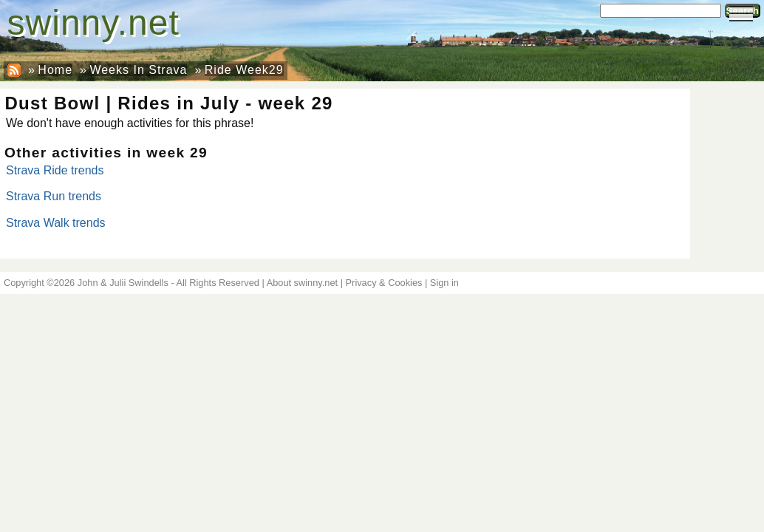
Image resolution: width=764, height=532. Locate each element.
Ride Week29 (244, 70)
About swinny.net (303, 283)
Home (55, 70)
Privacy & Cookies (384, 283)
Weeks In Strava (138, 70)
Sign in (444, 283)
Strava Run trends (54, 196)
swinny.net (93, 23)
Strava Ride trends (55, 170)
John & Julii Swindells (123, 283)
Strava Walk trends (56, 223)
